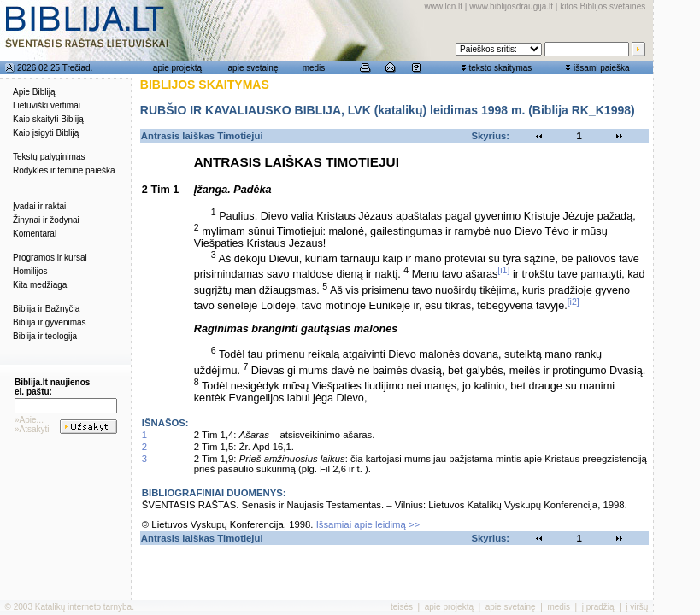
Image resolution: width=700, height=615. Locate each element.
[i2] (574, 302)
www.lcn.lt (444, 6)
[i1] (503, 270)
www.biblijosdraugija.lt (511, 6)
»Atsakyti (32, 429)
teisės (402, 607)
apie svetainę (253, 68)
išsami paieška (602, 68)
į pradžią (598, 607)
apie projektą (177, 68)
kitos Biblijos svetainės (603, 6)
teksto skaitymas (500, 68)
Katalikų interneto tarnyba (83, 607)
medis (314, 68)
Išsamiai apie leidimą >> (368, 524)
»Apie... (29, 420)
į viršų (637, 607)
